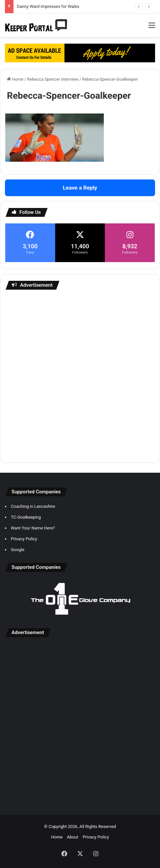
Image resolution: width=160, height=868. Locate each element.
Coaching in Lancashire (33, 506)
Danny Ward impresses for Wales (48, 6)
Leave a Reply (80, 188)
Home (15, 79)
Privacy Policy (24, 539)
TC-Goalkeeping (26, 517)
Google (18, 550)
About (73, 837)
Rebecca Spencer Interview (53, 79)
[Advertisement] (80, 376)
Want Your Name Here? (33, 528)
